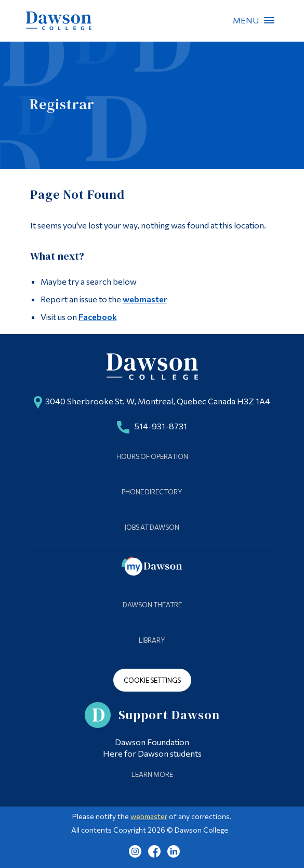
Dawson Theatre (152, 605)
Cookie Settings (152, 680)
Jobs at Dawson (152, 527)
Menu (269, 20)
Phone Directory (152, 492)
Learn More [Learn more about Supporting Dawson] (152, 774)
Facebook (98, 317)
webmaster (145, 299)
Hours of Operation (152, 456)
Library (152, 640)
